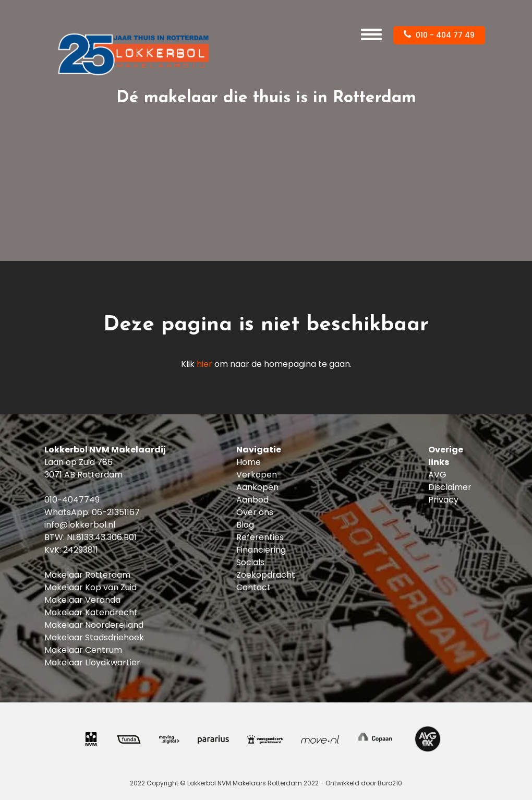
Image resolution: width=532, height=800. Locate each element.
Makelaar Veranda (82, 600)
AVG (437, 475)
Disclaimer (450, 487)
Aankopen (257, 487)
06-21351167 (116, 512)
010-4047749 (72, 500)
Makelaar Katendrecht (91, 612)
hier (204, 364)
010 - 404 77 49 (439, 35)
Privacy (443, 500)
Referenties (260, 537)
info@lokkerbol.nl (80, 525)
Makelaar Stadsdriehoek (94, 637)
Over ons (255, 512)
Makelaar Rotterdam (87, 575)
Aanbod (252, 500)
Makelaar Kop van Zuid (90, 587)
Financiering (261, 550)
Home (249, 462)
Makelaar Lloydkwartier (92, 662)
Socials (250, 562)
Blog (245, 525)
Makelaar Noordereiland (94, 625)
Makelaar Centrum (83, 650)
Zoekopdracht (266, 575)
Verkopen (257, 475)
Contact (253, 587)
